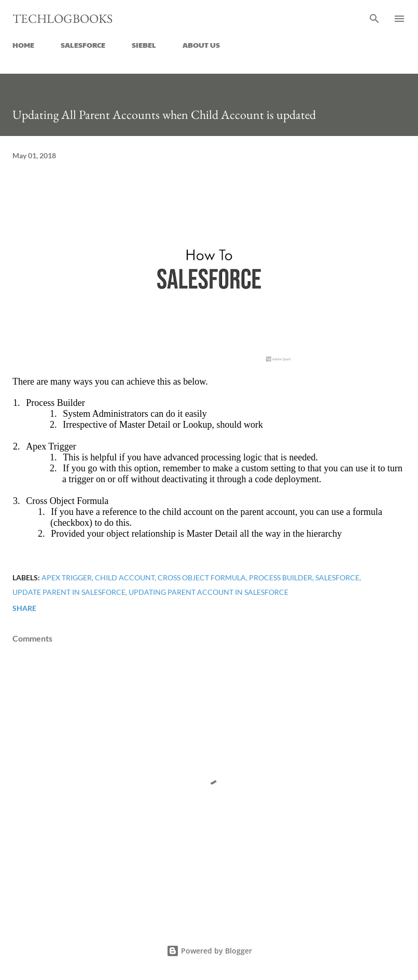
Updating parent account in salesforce (208, 592)
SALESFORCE (83, 45)
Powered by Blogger (209, 951)
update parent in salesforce (69, 592)
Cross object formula (202, 577)
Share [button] (24, 608)
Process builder (281, 577)
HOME (23, 45)
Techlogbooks (62, 18)
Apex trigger (67, 577)
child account (125, 577)
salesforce (337, 577)
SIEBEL (144, 45)
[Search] (374, 19)
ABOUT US (201, 45)
